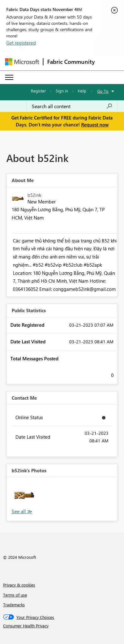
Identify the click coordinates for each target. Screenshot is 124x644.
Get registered (21, 43)
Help (82, 91)
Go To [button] (103, 91)
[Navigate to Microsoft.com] (22, 62)
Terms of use (15, 595)
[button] (24, 495)
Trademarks (14, 605)
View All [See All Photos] (22, 511)
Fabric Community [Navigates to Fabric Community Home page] (71, 62)
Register (38, 91)
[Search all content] (72, 106)
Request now (95, 125)
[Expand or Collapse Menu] (9, 77)
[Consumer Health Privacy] (62, 626)
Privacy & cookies (19, 585)
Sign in (62, 91)
